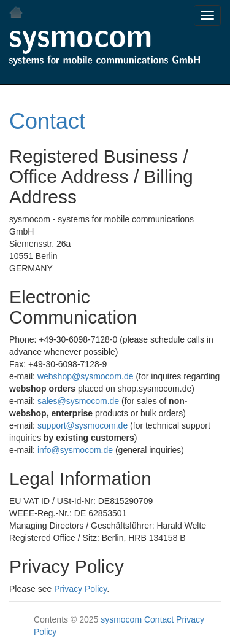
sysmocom (121, 619)
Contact (47, 121)
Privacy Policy (80, 589)
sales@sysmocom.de (78, 401)
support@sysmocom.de (82, 425)
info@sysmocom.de (75, 450)
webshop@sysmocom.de (86, 376)
